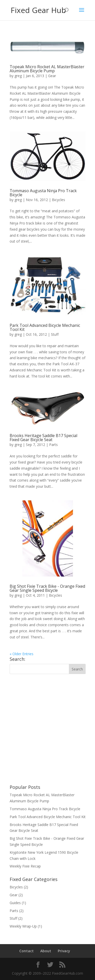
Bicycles (59, 200)
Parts (53, 445)
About (46, 951)
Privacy (64, 951)
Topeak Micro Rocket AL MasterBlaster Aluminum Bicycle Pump (47, 69)
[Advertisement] (48, 729)
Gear (52, 76)
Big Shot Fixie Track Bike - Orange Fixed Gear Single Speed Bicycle (47, 588)
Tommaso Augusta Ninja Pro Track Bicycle (43, 193)
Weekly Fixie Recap (25, 866)
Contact (26, 951)
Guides (15, 903)
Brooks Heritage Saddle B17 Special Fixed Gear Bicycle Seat (43, 438)
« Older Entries (22, 654)
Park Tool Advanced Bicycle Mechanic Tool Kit (45, 327)
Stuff (55, 334)
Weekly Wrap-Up (23, 926)
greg (18, 76)
